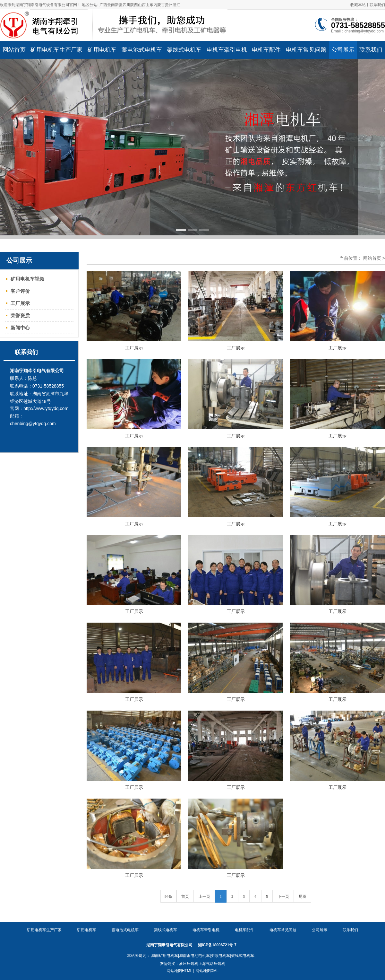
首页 (185, 897)
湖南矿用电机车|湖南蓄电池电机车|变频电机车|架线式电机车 (203, 956)
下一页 (283, 897)
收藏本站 (358, 5)
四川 (126, 5)
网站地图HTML (179, 971)
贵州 (169, 5)
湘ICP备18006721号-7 (218, 945)
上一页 (204, 897)
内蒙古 (159, 5)
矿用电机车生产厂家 (44, 930)
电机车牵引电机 (206, 930)
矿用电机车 (87, 930)
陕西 (134, 5)
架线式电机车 (166, 930)
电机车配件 (244, 930)
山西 (142, 5)
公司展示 (320, 930)
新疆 (119, 5)
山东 (150, 5)
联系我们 (377, 5)
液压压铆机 (189, 964)
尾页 (303, 897)
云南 (111, 5)
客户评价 (20, 291)
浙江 (176, 5)
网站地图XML (207, 971)
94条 (168, 897)
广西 (103, 5)
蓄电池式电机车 (125, 930)
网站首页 (372, 258)
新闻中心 (20, 328)
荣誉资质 (20, 315)
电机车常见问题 (283, 930)
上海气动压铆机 (212, 964)
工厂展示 (20, 303)
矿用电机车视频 (27, 279)
